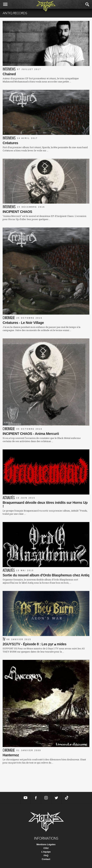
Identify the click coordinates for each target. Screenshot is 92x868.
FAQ (46, 855)
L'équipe (46, 852)
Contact (46, 859)
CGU (46, 848)
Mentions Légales (46, 844)
